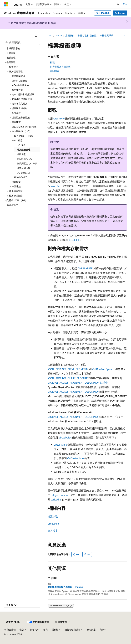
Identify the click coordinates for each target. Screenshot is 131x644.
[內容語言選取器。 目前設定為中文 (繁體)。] (13, 622)
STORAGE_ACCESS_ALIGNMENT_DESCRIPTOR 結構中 (78, 383)
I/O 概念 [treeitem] (21, 145)
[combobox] (22, 42)
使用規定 (91, 630)
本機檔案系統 (107, 35)
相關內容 (55, 71)
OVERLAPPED (85, 268)
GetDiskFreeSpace (102, 369)
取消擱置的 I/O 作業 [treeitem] (27, 163)
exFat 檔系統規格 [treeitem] (20, 85)
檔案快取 (53, 516)
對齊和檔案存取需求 (60, 67)
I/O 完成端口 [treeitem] (23, 173)
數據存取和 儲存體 (87, 35)
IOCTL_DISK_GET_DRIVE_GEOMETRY (68, 369)
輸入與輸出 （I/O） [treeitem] (24, 136)
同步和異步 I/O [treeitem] (24, 159)
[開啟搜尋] (118, 4)
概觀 (52, 62)
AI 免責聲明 (10, 630)
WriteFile (56, 186)
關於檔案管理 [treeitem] (18, 76)
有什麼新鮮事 (103, 13)
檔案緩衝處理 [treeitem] (24, 150)
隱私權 (55, 630)
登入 (125, 4)
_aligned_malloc (60, 495)
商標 (102, 630)
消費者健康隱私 (72, 630)
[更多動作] (124, 36)
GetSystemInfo (76, 458)
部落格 (34, 630)
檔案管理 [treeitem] (14, 67)
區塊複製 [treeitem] (16, 113)
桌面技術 (70, 35)
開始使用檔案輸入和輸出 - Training (65, 587)
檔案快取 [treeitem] (21, 154)
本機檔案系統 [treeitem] (13, 48)
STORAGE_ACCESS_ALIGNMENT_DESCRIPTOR (73, 392)
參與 (45, 630)
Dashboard (120, 13)
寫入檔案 (53, 531)
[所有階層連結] (50, 36)
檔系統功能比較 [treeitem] (20, 81)
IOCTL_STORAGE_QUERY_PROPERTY (68, 378)
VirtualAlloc (65, 437)
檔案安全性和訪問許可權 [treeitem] (24, 127)
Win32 (59, 35)
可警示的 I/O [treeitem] (23, 168)
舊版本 (23, 630)
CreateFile (59, 118)
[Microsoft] (6, 4)
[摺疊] (36, 36)
